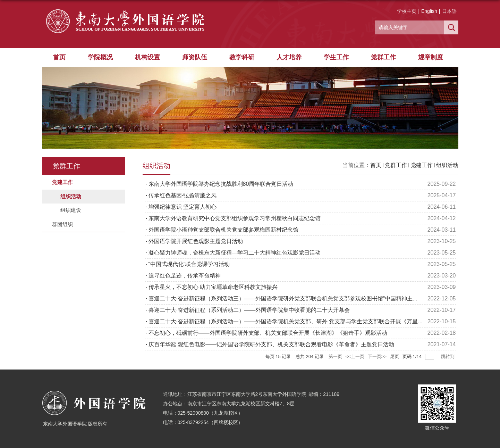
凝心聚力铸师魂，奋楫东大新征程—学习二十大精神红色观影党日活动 (235, 253)
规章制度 (431, 57)
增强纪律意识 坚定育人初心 (183, 207)
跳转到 (448, 356)
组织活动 (447, 165)
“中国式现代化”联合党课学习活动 (189, 264)
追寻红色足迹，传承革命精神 (185, 276)
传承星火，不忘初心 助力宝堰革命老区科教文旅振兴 (213, 287)
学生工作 (336, 57)
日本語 (449, 11)
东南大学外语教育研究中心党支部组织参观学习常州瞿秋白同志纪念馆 (235, 218)
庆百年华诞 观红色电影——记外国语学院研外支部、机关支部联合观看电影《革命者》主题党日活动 (271, 344)
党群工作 (383, 57)
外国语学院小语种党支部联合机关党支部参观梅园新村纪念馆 (223, 230)
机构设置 (147, 57)
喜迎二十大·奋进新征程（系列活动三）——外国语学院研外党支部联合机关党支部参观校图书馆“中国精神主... (283, 298)
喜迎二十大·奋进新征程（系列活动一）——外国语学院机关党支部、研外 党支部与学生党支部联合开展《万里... (286, 321)
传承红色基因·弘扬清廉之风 (183, 195)
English (429, 11)
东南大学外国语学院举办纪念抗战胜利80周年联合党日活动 (221, 184)
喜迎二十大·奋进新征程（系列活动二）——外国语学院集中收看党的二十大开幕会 (249, 310)
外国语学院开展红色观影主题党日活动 (196, 241)
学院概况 (100, 57)
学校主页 (407, 11)
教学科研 (242, 57)
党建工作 (422, 165)
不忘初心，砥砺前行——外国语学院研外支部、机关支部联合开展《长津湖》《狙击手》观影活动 (268, 333)
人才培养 (289, 57)
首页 (59, 57)
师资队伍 (195, 57)
